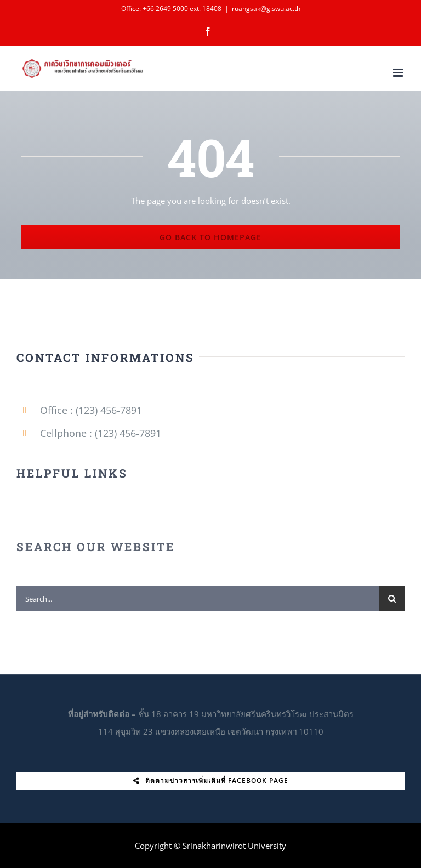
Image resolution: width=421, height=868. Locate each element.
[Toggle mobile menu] (399, 73)
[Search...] (198, 602)
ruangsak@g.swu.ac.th (266, 8)
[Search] (392, 602)
